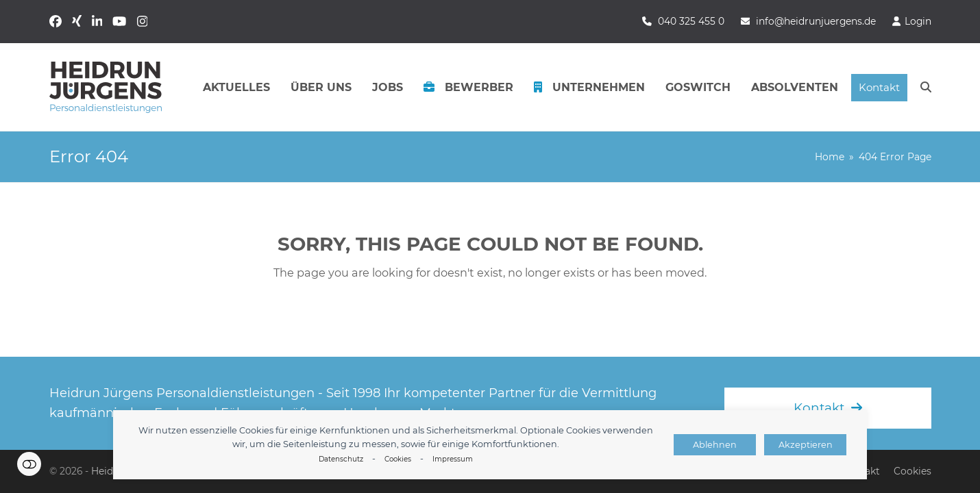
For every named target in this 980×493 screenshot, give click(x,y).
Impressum (453, 459)
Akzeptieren (806, 445)
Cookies (398, 459)
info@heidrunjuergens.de (816, 21)
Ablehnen (715, 445)
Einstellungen (29, 464)
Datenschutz (341, 459)
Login (918, 21)
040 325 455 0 (691, 21)
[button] (926, 88)
